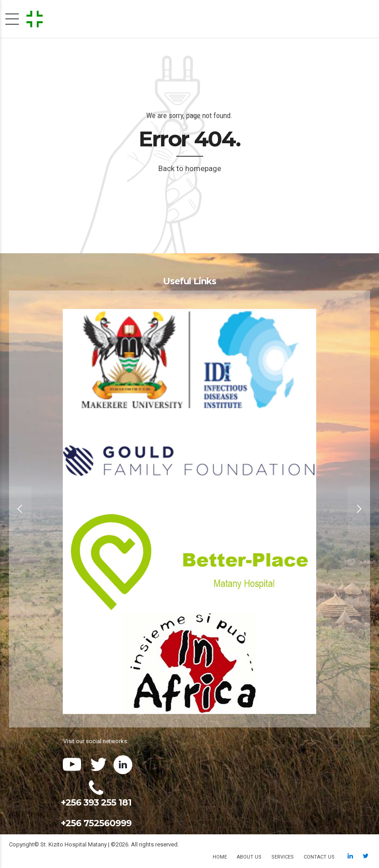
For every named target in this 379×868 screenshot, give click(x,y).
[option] (189, 509)
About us (249, 857)
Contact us (319, 857)
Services (283, 857)
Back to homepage (190, 168)
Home (220, 857)
